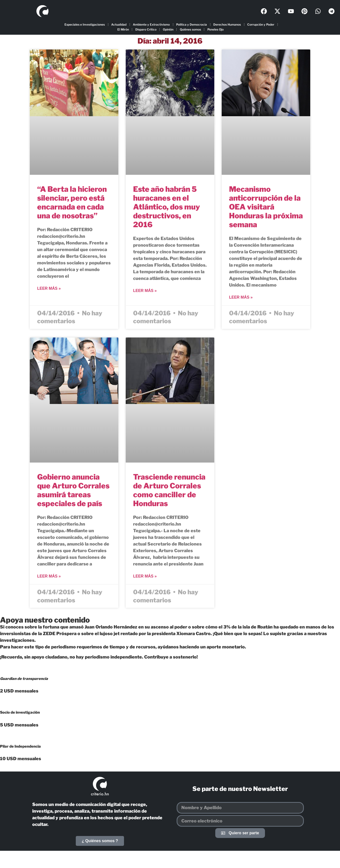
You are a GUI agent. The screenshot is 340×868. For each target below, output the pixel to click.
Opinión (168, 29)
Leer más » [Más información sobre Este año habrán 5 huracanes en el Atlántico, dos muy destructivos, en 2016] (145, 291)
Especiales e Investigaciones (85, 24)
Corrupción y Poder (261, 24)
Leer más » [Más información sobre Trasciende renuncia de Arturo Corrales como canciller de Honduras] (145, 576)
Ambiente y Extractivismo (151, 24)
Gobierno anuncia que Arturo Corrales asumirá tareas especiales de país (73, 490)
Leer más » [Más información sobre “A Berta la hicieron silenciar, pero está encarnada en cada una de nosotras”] (49, 288)
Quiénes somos (190, 29)
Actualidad (119, 24)
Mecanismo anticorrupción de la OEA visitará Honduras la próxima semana (266, 207)
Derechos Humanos (227, 24)
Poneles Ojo (216, 29)
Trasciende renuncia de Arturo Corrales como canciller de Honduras (169, 490)
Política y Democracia (192, 24)
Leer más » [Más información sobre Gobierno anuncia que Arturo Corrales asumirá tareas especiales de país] (49, 576)
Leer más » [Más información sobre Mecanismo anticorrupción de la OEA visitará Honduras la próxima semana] (241, 297)
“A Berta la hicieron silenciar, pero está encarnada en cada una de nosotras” (72, 202)
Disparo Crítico (146, 29)
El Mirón (123, 29)
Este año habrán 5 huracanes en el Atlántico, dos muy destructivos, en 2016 (167, 207)
